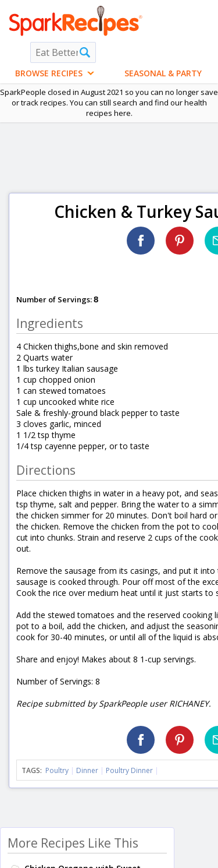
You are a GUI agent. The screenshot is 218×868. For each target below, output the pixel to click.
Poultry (57, 770)
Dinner (87, 770)
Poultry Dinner (129, 770)
